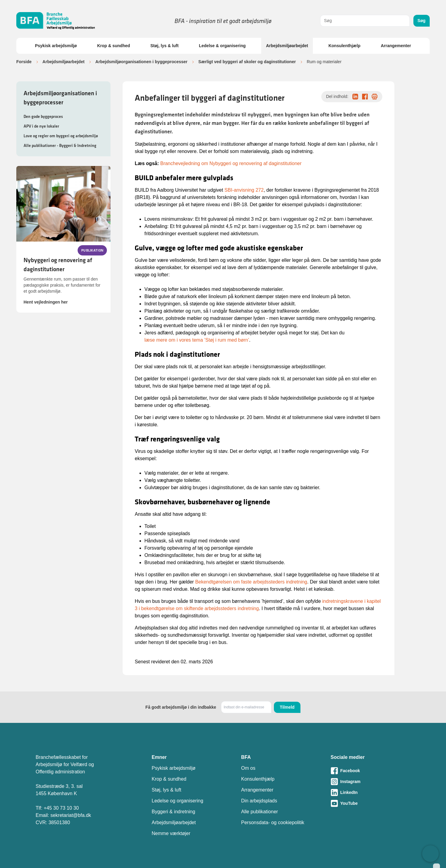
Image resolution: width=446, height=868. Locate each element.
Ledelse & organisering (222, 46)
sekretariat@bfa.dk (71, 815)
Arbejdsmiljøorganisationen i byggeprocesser (141, 62)
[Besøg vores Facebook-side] (371, 771)
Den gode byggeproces (43, 116)
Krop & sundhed (114, 46)
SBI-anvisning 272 (244, 190)
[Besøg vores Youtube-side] (371, 803)
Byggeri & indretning (173, 812)
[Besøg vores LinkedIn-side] (371, 792)
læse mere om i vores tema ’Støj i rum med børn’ (197, 340)
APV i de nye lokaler (41, 126)
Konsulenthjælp (345, 46)
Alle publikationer (260, 812)
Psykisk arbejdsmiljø (56, 46)
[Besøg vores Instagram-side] (371, 782)
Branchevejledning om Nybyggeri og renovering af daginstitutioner (231, 163)
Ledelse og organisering (177, 801)
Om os (248, 768)
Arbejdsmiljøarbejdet (287, 46)
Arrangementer (396, 46)
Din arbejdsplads (259, 801)
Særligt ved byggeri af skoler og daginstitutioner (247, 62)
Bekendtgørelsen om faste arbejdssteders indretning (251, 582)
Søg (422, 21)
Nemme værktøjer (171, 833)
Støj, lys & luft (164, 46)
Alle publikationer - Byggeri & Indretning (60, 145)
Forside (24, 62)
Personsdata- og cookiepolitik (273, 822)
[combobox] (365, 21)
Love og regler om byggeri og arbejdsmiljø (61, 136)
